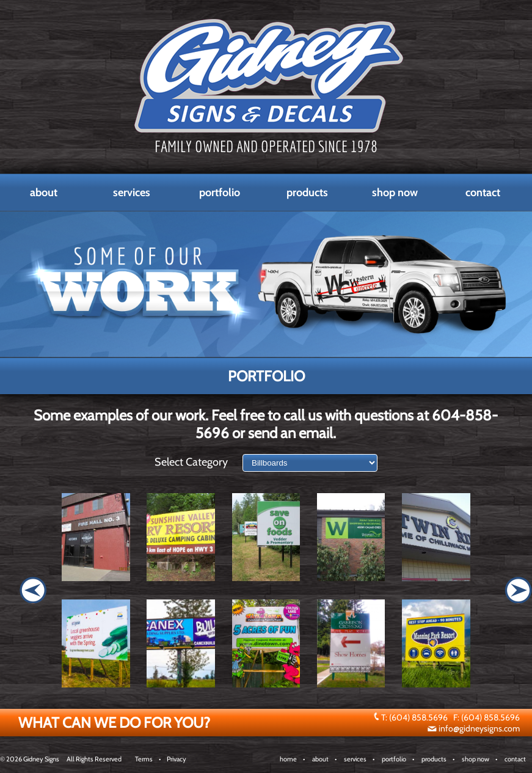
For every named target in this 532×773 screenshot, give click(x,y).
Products (307, 192)
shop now (476, 759)
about (320, 759)
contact (515, 759)
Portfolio (220, 192)
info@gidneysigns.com (479, 728)
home (288, 759)
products (434, 759)
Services (132, 192)
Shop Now (395, 192)
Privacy (177, 759)
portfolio (394, 759)
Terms (144, 759)
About (44, 192)
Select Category (191, 462)
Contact (483, 192)
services (355, 759)
